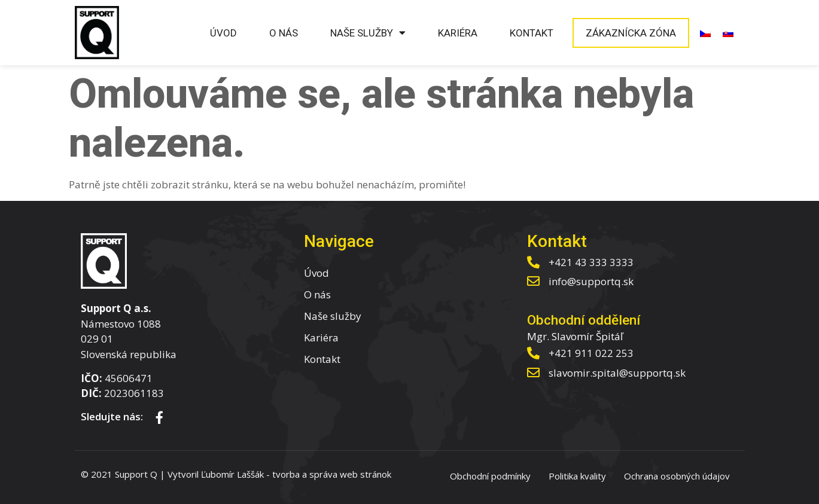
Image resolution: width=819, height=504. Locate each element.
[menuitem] (705, 33)
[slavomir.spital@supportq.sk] (533, 373)
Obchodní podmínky (490, 476)
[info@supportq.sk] (533, 281)
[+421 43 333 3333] (533, 262)
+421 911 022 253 (591, 353)
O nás (284, 33)
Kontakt (532, 33)
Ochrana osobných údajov (677, 476)
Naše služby (368, 33)
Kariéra (458, 33)
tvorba (286, 474)
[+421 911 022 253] (533, 353)
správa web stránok (350, 474)
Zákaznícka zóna (631, 33)
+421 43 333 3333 (591, 262)
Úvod (223, 33)
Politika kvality (577, 476)
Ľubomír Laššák (232, 474)
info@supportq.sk (591, 281)
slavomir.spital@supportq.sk (617, 373)
